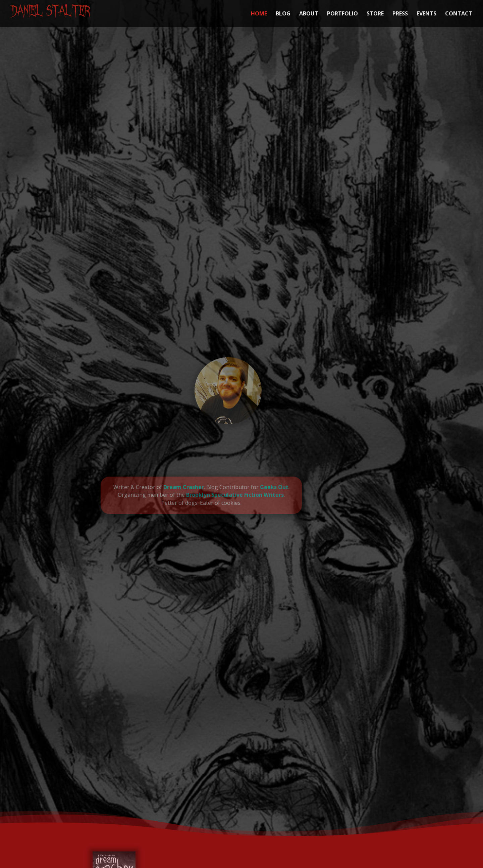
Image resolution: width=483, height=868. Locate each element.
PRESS (400, 14)
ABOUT (309, 14)
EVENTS (426, 14)
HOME (259, 14)
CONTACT (459, 14)
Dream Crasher (159, 487)
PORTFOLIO (342, 14)
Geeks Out (249, 487)
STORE (375, 14)
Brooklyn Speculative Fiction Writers (210, 495)
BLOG (283, 14)
